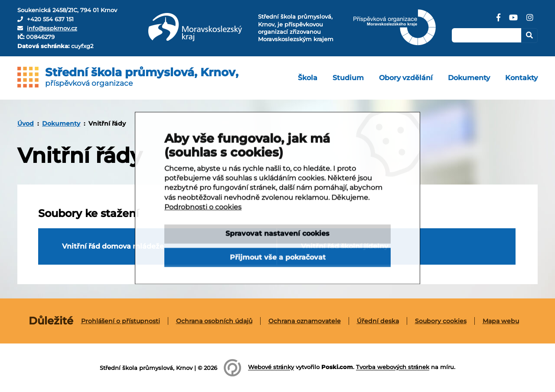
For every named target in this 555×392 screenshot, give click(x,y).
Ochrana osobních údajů (214, 321)
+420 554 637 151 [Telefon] (50, 19)
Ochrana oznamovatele (305, 321)
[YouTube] (513, 21)
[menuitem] (308, 78)
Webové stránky (271, 367)
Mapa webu (501, 321)
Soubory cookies (441, 321)
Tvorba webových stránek (393, 367)
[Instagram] (530, 21)
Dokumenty (61, 123)
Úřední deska (378, 321)
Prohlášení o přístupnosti (121, 321)
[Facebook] (498, 21)
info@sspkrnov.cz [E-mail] (52, 28)
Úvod (26, 123)
